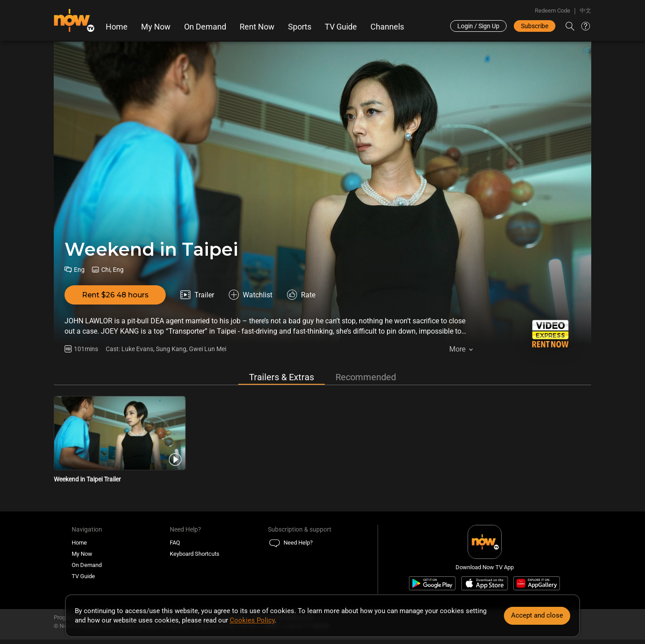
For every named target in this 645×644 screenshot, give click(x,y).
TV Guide (341, 27)
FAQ (175, 543)
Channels (387, 27)
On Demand (205, 27)
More (457, 349)
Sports (300, 27)
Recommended (366, 377)
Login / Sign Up (478, 26)
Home (117, 27)
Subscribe (535, 26)
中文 (585, 11)
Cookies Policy (252, 620)
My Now (156, 27)
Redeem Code (553, 11)
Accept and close (537, 615)
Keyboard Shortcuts (195, 554)
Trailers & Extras (282, 377)
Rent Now (257, 27)
